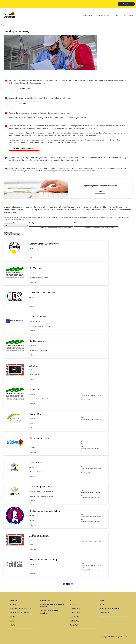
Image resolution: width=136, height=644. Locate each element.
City (75, 223)
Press (12, 621)
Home (3, 25)
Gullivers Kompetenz (39, 535)
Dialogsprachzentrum (39, 438)
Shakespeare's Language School (45, 511)
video (29, 118)
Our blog (74, 604)
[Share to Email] (72, 584)
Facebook (75, 609)
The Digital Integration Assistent (21, 609)
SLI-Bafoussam (37, 341)
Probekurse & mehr (103, 15)
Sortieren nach (8, 232)
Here (42, 611)
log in (115, 217)
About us (13, 604)
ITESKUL (34, 365)
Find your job (24, 104)
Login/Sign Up (128, 4)
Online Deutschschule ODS (42, 292)
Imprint (102, 604)
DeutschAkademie (38, 317)
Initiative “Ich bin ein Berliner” (20, 613)
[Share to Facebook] (64, 584)
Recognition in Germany (39, 135)
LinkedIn (74, 621)
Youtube (74, 617)
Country (31, 223)
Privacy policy (104, 613)
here (68, 113)
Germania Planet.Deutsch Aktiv (44, 244)
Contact (13, 625)
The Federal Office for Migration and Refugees (79, 135)
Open (100, 191)
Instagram (75, 613)
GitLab (74, 625)
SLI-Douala (35, 390)
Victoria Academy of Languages (44, 560)
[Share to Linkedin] (69, 584)
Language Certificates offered (13, 223)
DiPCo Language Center (41, 487)
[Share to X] (67, 584)
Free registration (24, 89)
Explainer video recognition (24, 148)
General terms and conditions (109, 609)
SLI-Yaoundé (36, 268)
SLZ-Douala (35, 414)
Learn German (128, 15)
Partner (13, 617)
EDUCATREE (36, 462)
